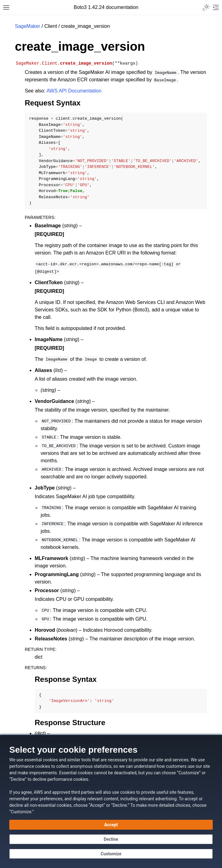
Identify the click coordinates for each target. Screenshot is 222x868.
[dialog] (111, 801)
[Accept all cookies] (111, 825)
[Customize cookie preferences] (111, 854)
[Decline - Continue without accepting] (111, 839)
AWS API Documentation (74, 91)
